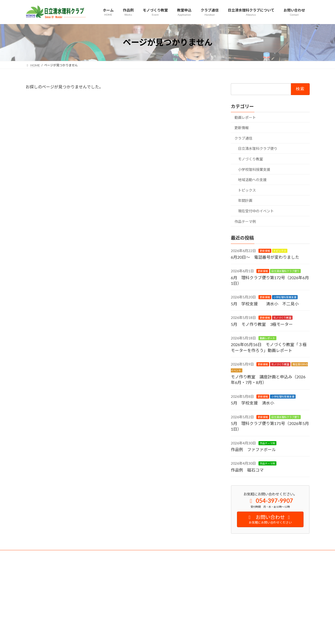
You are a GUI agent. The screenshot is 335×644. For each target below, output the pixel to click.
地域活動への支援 (252, 180)
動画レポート (245, 117)
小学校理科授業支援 (254, 169)
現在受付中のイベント (256, 211)
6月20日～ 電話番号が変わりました (265, 257)
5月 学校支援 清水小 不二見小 (265, 303)
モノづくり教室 (251, 159)
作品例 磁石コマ (247, 470)
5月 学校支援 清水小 (252, 403)
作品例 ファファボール (253, 449)
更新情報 (242, 128)
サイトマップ (115, 555)
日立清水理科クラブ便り (258, 148)
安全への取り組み (43, 555)
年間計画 (245, 200)
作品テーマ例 (245, 221)
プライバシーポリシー (80, 555)
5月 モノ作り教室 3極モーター (262, 324)
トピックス (247, 190)
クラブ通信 (243, 138)
